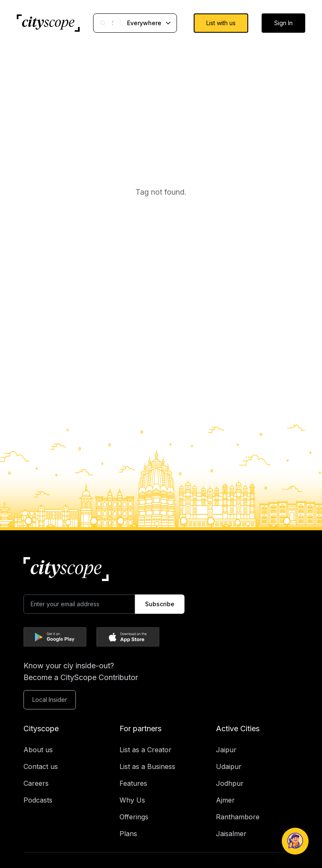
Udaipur (229, 766)
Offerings (134, 817)
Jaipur (226, 750)
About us (38, 750)
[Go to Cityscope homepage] (48, 23)
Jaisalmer (231, 834)
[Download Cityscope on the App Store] (128, 637)
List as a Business (147, 766)
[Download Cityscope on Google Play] (55, 637)
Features (133, 783)
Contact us (41, 766)
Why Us (132, 800)
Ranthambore (238, 817)
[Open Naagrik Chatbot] (295, 841)
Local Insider (50, 700)
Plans (128, 834)
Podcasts (38, 800)
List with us (221, 23)
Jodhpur (230, 783)
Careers (36, 783)
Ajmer (225, 800)
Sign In (283, 23)
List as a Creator (145, 750)
